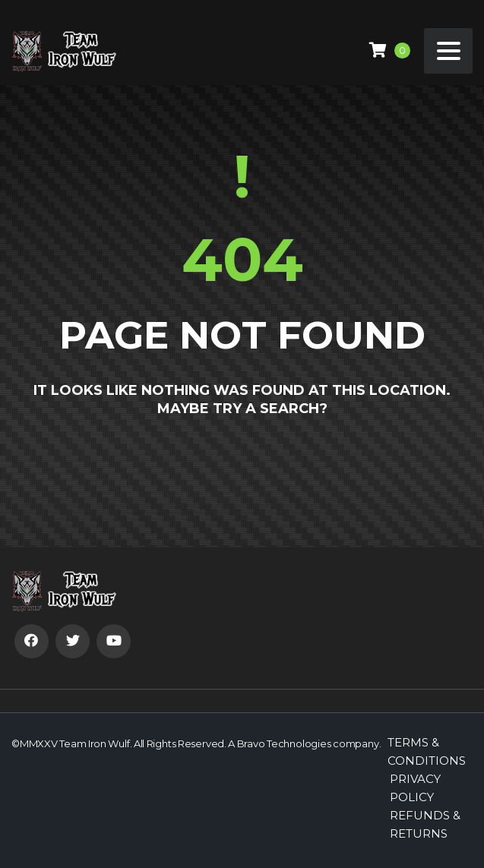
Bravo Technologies (284, 743)
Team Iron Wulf (94, 743)
